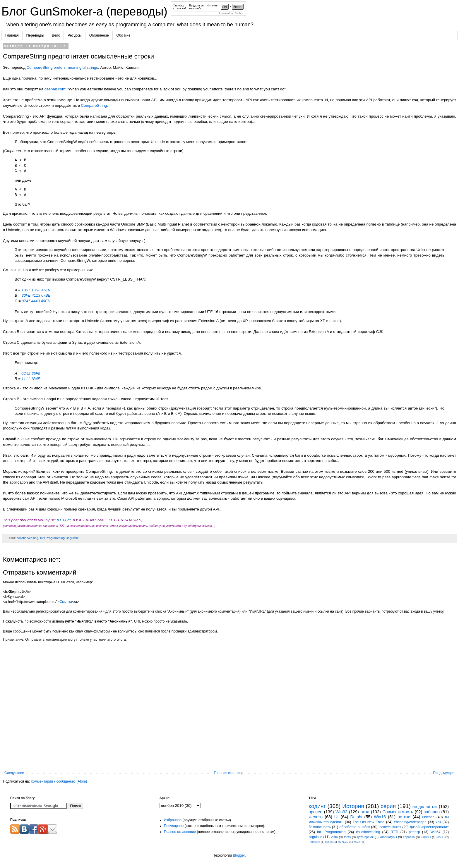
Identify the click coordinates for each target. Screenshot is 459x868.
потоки (404, 817)
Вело (56, 35)
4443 (36, 301)
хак (439, 822)
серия (388, 806)
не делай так (425, 807)
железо (316, 817)
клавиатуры (388, 837)
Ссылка (66, 602)
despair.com (55, 89)
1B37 (26, 290)
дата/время (365, 837)
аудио (329, 842)
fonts (347, 837)
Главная (12, 35)
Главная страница (229, 773)
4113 (36, 295)
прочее (315, 812)
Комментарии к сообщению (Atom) (59, 781)
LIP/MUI (426, 837)
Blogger (239, 855)
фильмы (343, 842)
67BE (46, 295)
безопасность (320, 827)
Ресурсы (74, 35)
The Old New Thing (369, 822)
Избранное (173, 820)
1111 (26, 379)
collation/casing (28, 538)
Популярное (174, 826)
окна (365, 812)
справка (409, 837)
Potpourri (314, 842)
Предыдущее (444, 773)
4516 (46, 290)
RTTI (394, 832)
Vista (334, 837)
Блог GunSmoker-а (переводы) (86, 11)
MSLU (440, 837)
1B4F (36, 379)
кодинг (317, 806)
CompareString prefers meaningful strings (62, 67)
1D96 (36, 290)
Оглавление (99, 35)
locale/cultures (390, 827)
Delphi (356, 817)
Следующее (14, 773)
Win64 (435, 832)
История (353, 806)
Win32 (341, 812)
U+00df (64, 520)
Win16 (380, 817)
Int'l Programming (52, 538)
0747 (26, 301)
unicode (428, 817)
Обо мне (124, 35)
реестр (414, 832)
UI (336, 817)
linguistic (72, 538)
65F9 (36, 373)
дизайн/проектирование (429, 827)
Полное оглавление (180, 832)
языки (357, 842)
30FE (26, 295)
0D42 (26, 373)
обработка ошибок (355, 827)
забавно (432, 812)
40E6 (45, 301)
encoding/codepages (410, 822)
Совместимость (398, 812)
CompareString (94, 105)
